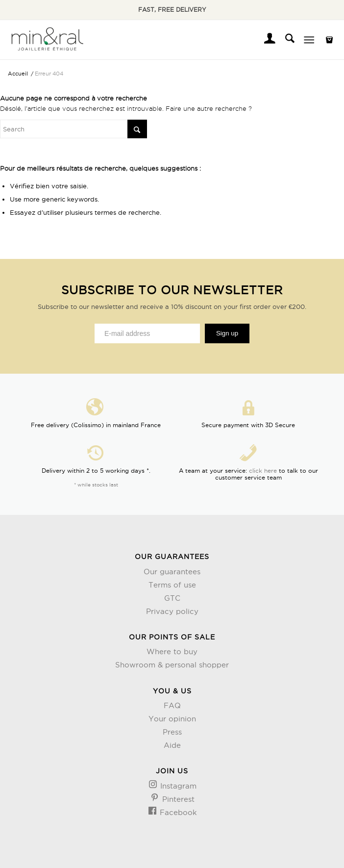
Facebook (177, 812)
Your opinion (172, 719)
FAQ (172, 705)
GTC (172, 598)
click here (263, 471)
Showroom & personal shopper (172, 665)
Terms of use (172, 585)
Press (172, 732)
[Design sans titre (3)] (47, 40)
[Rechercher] (285, 40)
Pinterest (177, 799)
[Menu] (309, 40)
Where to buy (172, 651)
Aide (172, 745)
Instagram (177, 786)
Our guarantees (172, 572)
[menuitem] (265, 40)
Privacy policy (172, 611)
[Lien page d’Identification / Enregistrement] (265, 40)
